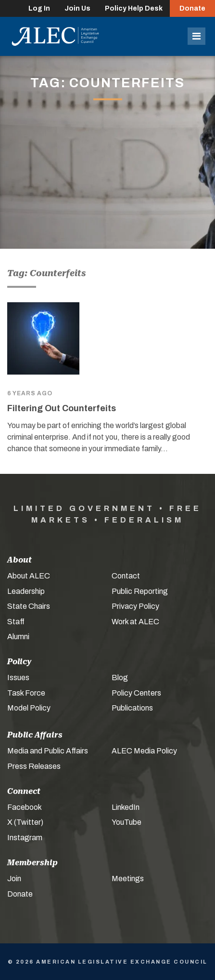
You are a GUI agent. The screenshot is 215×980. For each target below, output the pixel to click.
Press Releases (34, 766)
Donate (192, 8)
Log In (39, 8)
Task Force (26, 693)
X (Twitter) (25, 822)
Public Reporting (140, 591)
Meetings (128, 879)
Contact (126, 576)
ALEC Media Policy (144, 751)
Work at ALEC (135, 622)
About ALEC (29, 576)
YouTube (126, 822)
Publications (132, 708)
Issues (18, 678)
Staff (16, 622)
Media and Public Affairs (48, 751)
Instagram (25, 838)
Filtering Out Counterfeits (62, 408)
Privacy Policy (135, 606)
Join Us (77, 8)
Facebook (25, 807)
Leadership (26, 591)
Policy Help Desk (134, 8)
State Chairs (29, 606)
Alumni (18, 637)
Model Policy (29, 708)
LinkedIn (126, 807)
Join (14, 879)
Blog (120, 678)
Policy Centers (136, 693)
